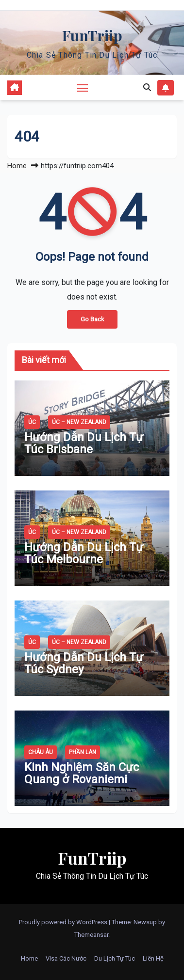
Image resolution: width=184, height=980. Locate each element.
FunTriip (92, 35)
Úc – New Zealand (79, 422)
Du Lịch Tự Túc (115, 958)
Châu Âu (41, 752)
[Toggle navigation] (83, 88)
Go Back (92, 319)
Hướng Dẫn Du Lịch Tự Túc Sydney (84, 663)
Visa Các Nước (66, 958)
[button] (147, 87)
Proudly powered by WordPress (64, 922)
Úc (32, 422)
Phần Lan (83, 752)
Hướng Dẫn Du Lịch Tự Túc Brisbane (84, 443)
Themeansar (91, 935)
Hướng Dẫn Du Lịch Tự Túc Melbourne (84, 553)
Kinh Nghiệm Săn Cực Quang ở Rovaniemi (82, 773)
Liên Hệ (153, 958)
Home (17, 166)
